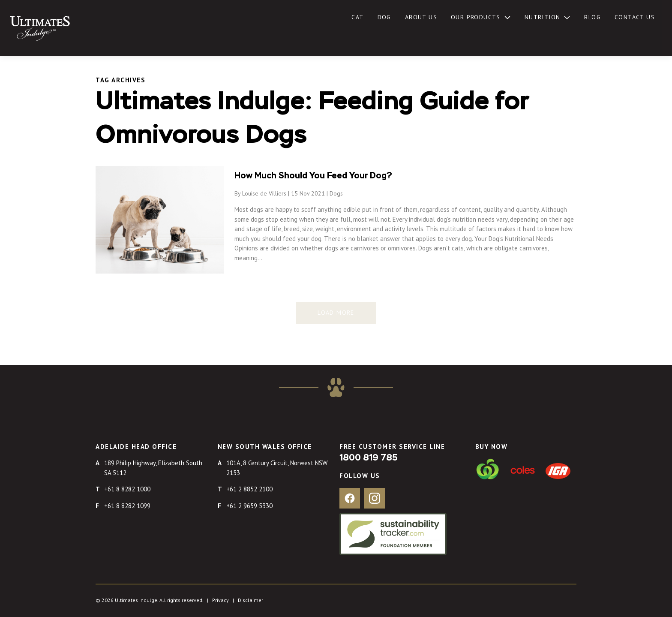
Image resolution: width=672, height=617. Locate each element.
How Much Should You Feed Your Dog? (313, 176)
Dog (384, 17)
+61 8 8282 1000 (127, 489)
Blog (592, 17)
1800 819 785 (369, 458)
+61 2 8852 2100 (249, 489)
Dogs (336, 193)
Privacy (220, 600)
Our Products (476, 17)
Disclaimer (250, 600)
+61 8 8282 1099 (127, 506)
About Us (421, 17)
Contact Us (635, 17)
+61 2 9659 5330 (249, 506)
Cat (357, 17)
